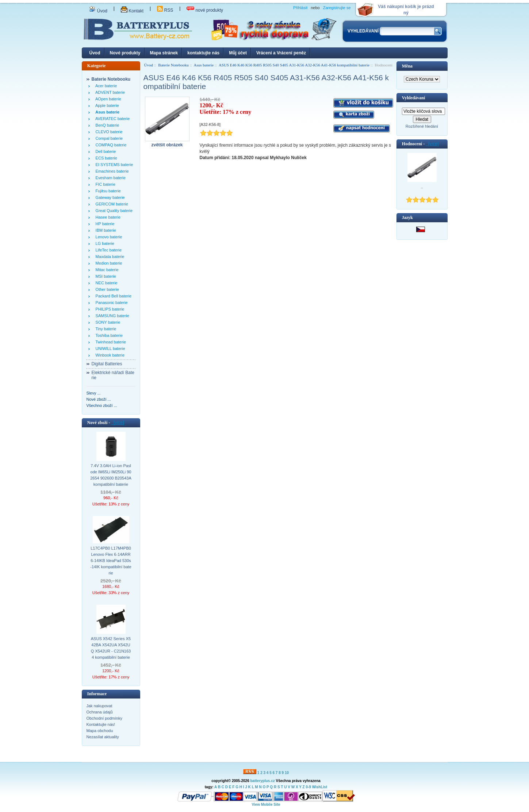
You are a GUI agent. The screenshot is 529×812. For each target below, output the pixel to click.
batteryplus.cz (262, 781)
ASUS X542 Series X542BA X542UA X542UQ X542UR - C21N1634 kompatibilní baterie (111, 648)
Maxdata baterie (109, 257)
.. (422, 187)
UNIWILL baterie (109, 349)
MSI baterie (105, 276)
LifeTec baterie (108, 250)
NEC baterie (106, 283)
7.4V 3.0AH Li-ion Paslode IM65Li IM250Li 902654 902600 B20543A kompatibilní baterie (111, 475)
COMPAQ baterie (110, 145)
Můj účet (238, 53)
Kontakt (132, 11)
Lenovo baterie (108, 237)
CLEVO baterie (108, 132)
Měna (407, 66)
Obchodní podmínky (104, 718)
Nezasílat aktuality (103, 737)
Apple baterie (106, 105)
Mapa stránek (164, 53)
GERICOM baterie (111, 204)
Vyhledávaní (414, 98)
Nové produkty (125, 53)
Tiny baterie (105, 329)
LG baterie (104, 243)
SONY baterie (107, 322)
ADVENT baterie (109, 92)
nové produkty (205, 10)
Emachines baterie (111, 171)
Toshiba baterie (108, 335)
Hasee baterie (107, 217)
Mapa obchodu (100, 731)
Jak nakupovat (99, 706)
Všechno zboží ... (102, 405)
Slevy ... (94, 393)
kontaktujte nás (203, 53)
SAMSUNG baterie (111, 316)
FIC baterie (105, 184)
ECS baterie (105, 158)
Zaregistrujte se (337, 8)
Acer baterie (105, 86)
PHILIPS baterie (109, 309)
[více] (117, 423)
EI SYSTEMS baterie (113, 165)
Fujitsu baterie (107, 191)
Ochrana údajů (100, 712)
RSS (165, 10)
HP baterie (104, 224)
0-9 (308, 787)
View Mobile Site (266, 805)
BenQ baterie (106, 125)
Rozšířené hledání (422, 126)
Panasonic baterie (111, 303)
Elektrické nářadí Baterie (113, 375)
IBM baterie (105, 230)
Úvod (98, 11)
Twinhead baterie (110, 342)
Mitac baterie (106, 270)
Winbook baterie (109, 355)
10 (287, 773)
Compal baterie (108, 138)
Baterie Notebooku (173, 65)
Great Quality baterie (113, 211)
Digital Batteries (107, 364)
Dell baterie (105, 151)
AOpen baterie (107, 99)
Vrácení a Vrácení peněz (281, 53)
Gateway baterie (109, 197)
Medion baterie (108, 263)
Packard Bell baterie (113, 296)
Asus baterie (204, 65)
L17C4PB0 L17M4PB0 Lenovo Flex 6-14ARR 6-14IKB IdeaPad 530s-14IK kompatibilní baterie (111, 561)
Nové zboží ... (99, 399)
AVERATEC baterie (112, 119)
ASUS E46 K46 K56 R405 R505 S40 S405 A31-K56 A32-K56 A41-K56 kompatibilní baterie (294, 65)
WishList (320, 787)
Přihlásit (300, 8)
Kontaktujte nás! (101, 724)
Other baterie (106, 289)
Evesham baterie (110, 178)
